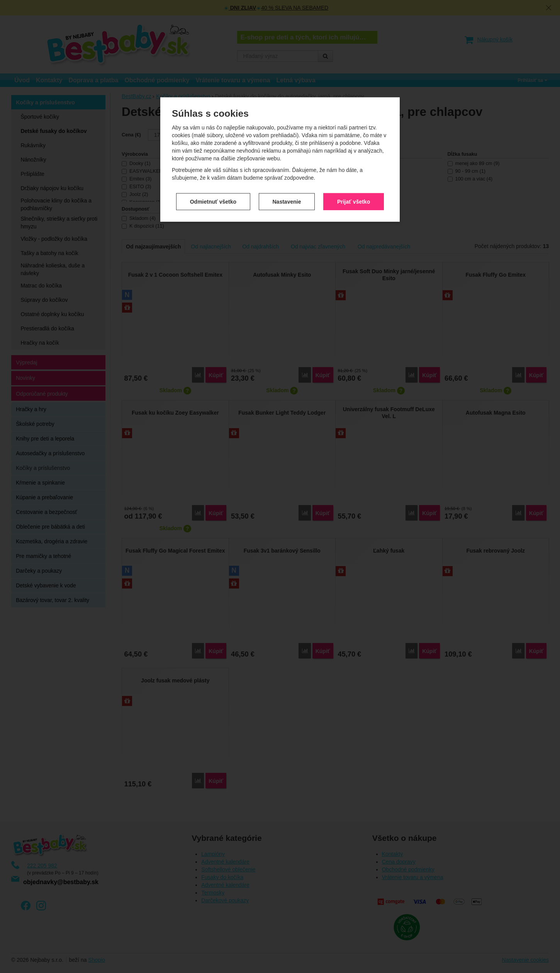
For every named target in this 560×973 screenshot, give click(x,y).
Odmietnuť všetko (213, 196)
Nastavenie (287, 196)
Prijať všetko (354, 196)
